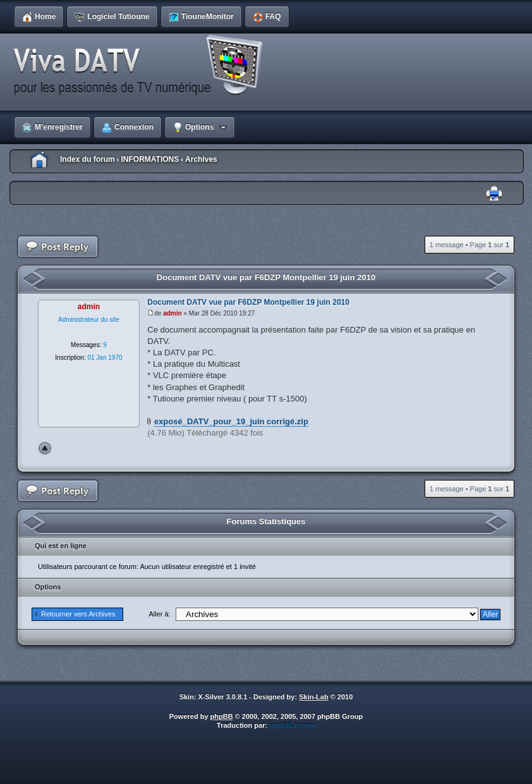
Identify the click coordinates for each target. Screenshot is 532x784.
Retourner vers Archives (78, 614)
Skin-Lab (313, 697)
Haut (45, 448)
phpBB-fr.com (292, 725)
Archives (201, 159)
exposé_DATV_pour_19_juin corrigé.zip (231, 421)
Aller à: (159, 614)
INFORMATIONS (150, 159)
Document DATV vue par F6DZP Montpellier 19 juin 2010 (266, 277)
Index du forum (88, 159)
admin (172, 313)
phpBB (222, 716)
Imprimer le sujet (494, 194)
